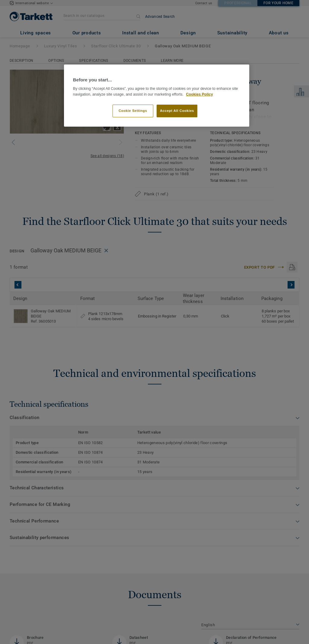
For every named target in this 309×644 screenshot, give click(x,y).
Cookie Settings (133, 111)
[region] (157, 96)
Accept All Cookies (177, 111)
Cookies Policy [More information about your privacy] (199, 94)
